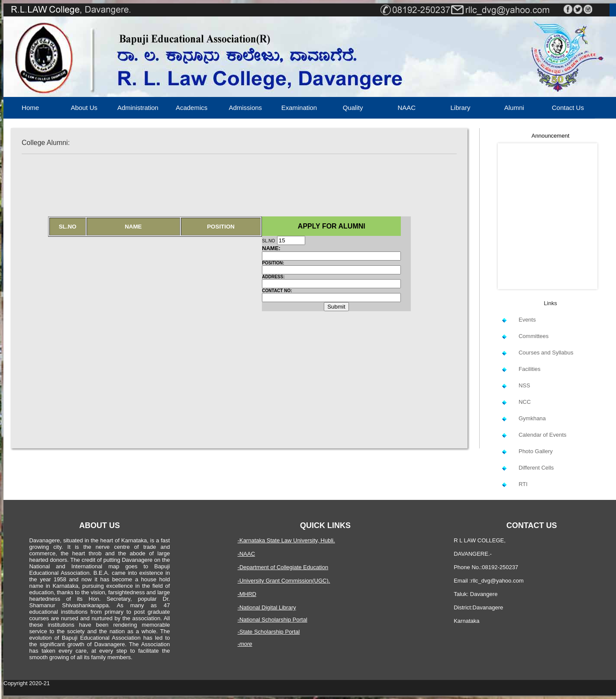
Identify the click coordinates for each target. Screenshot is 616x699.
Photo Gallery (536, 451)
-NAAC (246, 554)
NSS (524, 385)
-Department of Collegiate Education (283, 567)
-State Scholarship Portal (269, 632)
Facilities (530, 369)
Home (30, 108)
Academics (192, 108)
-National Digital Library (267, 607)
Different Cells (536, 468)
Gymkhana (532, 418)
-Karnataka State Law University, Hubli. (286, 540)
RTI (523, 484)
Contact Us (568, 108)
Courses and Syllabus (546, 353)
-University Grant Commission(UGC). (284, 581)
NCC (525, 402)
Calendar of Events (543, 435)
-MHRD (247, 594)
